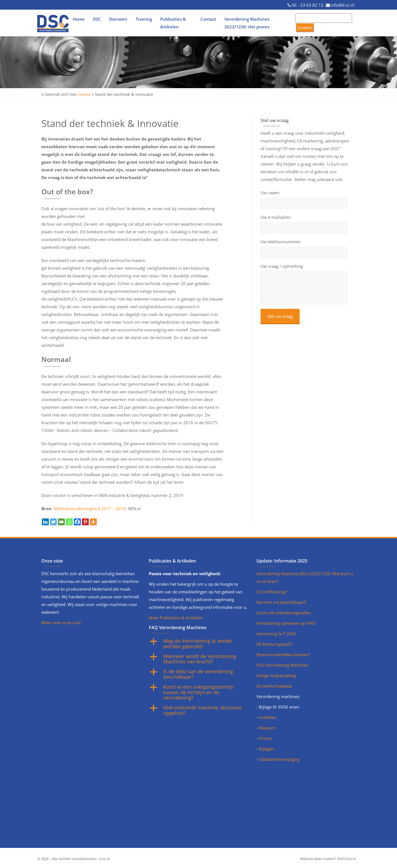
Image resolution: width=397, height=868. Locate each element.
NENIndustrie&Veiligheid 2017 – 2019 (89, 509)
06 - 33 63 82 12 (308, 5)
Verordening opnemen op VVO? (286, 623)
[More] (93, 522)
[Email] (61, 522)
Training (144, 19)
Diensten (118, 19)
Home (79, 19)
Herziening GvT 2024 (276, 634)
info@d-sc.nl (343, 5)
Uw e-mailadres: (276, 217)
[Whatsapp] (69, 522)
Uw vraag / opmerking (282, 266)
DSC (97, 19)
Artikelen (267, 717)
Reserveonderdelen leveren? (283, 655)
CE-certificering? (271, 592)
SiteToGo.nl (346, 859)
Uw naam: (270, 193)
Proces (265, 738)
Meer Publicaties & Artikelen (176, 618)
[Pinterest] (85, 522)
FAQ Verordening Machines (282, 665)
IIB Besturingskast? (274, 644)
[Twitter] (53, 522)
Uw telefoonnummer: (281, 242)
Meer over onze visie (61, 623)
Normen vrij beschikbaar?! (281, 602)
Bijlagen (266, 749)
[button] (198, 644)
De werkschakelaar (274, 686)
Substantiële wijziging (279, 759)
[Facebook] (77, 522)
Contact (208, 19)
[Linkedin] (45, 522)
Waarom (267, 728)
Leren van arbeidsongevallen (284, 613)
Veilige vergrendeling (276, 675)
